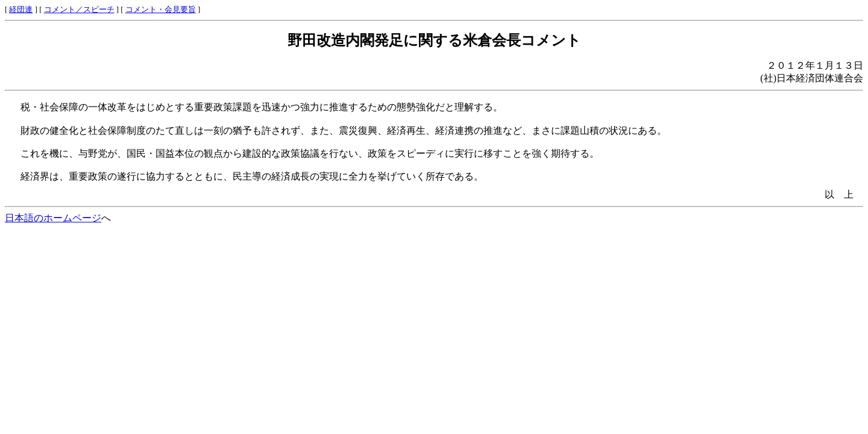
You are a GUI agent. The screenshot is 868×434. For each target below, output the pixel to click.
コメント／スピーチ (79, 10)
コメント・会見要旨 (161, 10)
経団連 (21, 10)
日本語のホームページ (53, 218)
